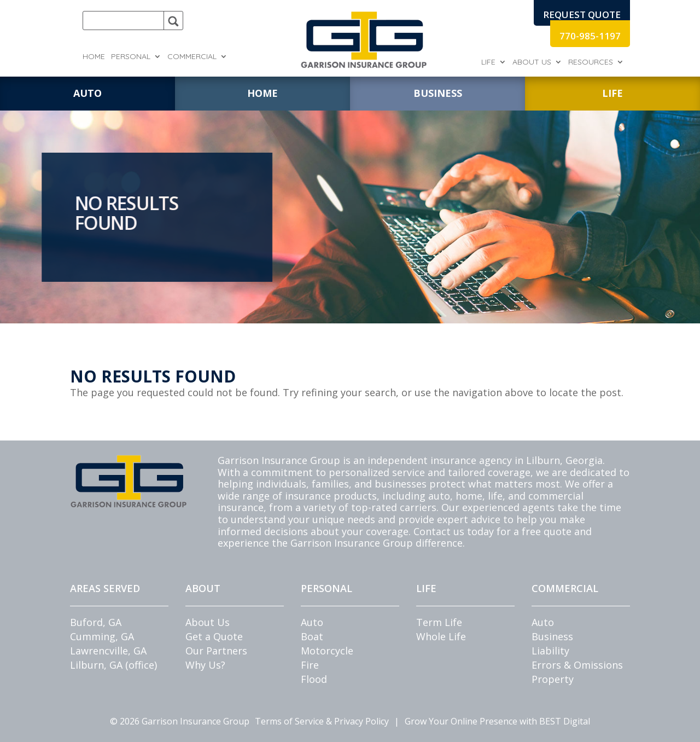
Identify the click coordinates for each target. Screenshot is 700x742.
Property (553, 679)
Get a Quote (214, 636)
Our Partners (216, 651)
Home (94, 57)
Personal (131, 57)
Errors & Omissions (577, 665)
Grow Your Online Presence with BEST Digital (497, 721)
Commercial (192, 57)
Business (552, 636)
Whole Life (441, 636)
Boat (312, 636)
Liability (550, 651)
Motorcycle (327, 651)
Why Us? (205, 665)
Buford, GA (96, 622)
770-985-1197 (590, 36)
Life (488, 62)
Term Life (439, 622)
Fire (310, 665)
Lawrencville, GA (108, 651)
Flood (314, 679)
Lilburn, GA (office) (113, 665)
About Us (532, 62)
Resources (591, 62)
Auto (312, 622)
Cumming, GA (102, 636)
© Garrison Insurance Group (180, 721)
